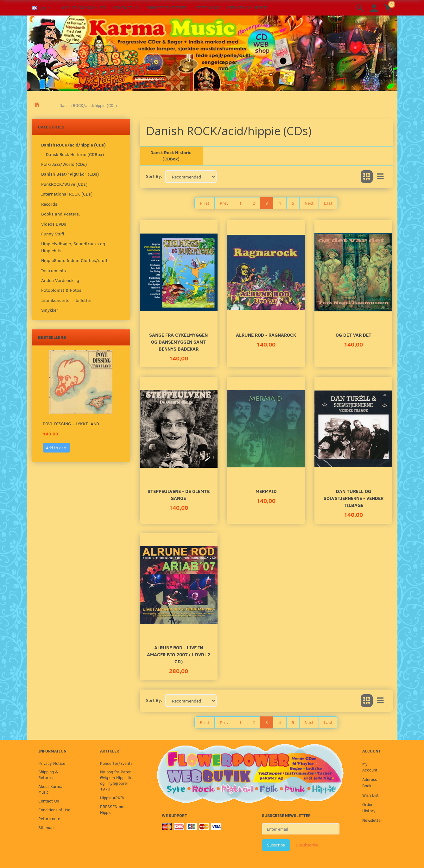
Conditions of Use (54, 810)
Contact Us (126, 7)
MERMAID (266, 491)
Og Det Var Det (354, 335)
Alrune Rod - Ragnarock (266, 335)
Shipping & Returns (48, 774)
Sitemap (46, 827)
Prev (224, 203)
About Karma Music (84, 7)
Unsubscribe (307, 845)
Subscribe (276, 845)
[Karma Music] (212, 53)
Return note (49, 818)
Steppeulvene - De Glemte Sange (179, 494)
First (205, 203)
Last (328, 203)
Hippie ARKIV (207, 7)
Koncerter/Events (166, 7)
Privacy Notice (52, 763)
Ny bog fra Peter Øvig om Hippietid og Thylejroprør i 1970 (116, 780)
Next (309, 203)
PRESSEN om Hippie (247, 7)
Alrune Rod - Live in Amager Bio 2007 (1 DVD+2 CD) (179, 654)
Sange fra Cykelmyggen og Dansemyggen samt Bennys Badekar (178, 342)
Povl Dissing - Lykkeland (71, 424)
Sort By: (154, 176)
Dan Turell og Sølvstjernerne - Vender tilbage (354, 498)
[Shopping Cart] (389, 8)
